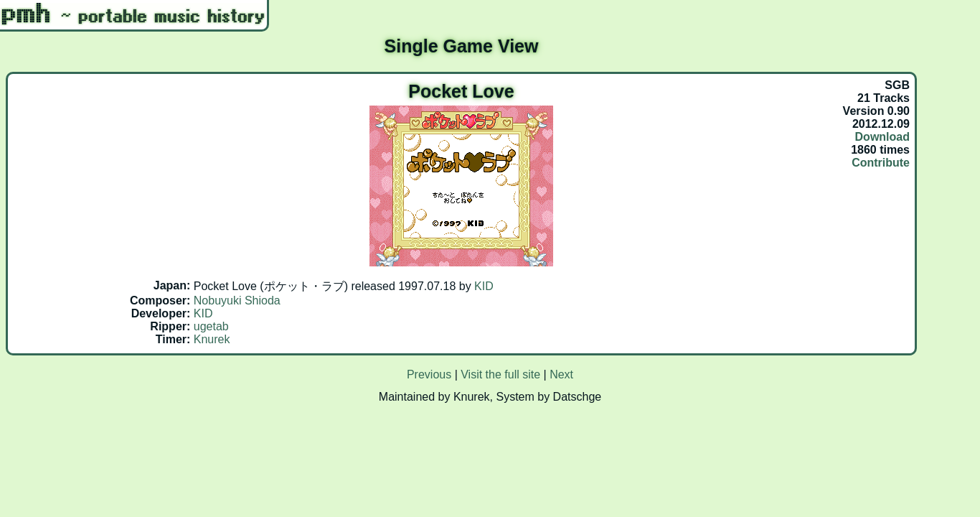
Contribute (881, 163)
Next (561, 374)
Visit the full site (500, 374)
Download (882, 137)
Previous (429, 374)
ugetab (211, 326)
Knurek (212, 339)
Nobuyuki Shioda (237, 301)
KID (484, 286)
